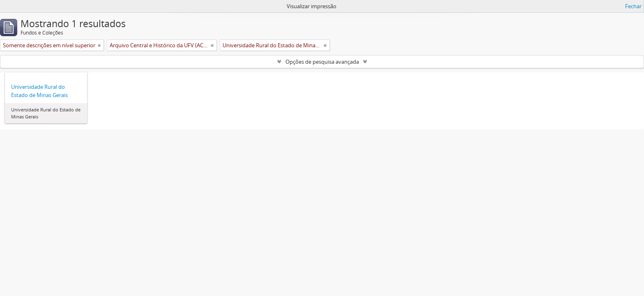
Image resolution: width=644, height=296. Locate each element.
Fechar (633, 6)
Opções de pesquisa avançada (322, 62)
